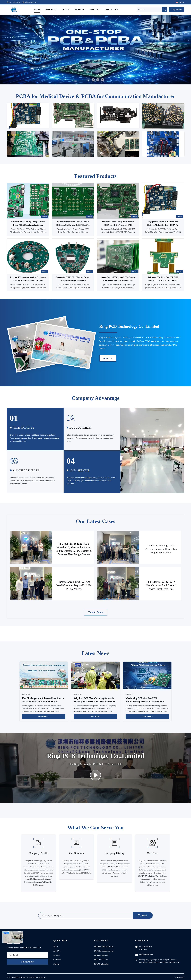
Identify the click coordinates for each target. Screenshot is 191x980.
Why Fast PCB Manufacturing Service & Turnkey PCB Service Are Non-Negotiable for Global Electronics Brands (94, 701)
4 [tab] (102, 80)
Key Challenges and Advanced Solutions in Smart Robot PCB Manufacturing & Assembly (43, 701)
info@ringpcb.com (31, 2)
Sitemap (56, 964)
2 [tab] (93, 80)
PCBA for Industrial (102, 955)
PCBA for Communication (104, 951)
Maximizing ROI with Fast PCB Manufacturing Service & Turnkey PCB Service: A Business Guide (145, 701)
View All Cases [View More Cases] (95, 612)
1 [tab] (89, 80)
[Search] (149, 10)
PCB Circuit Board (101, 960)
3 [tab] (98, 80)
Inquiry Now (177, 10)
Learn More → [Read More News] (44, 717)
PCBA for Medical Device (104, 947)
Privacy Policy (180, 977)
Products (51, 10)
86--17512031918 (146, 947)
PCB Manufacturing (102, 964)
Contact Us (111, 10)
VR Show (79, 10)
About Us (94, 10)
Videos (66, 10)
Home (37, 10)
